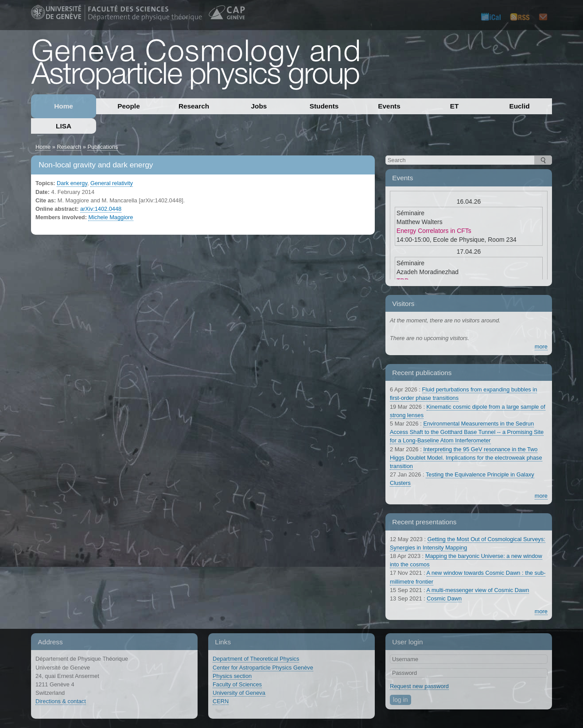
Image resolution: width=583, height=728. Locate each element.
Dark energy (72, 183)
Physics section (232, 676)
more (541, 347)
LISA (64, 126)
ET (455, 106)
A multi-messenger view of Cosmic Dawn (478, 590)
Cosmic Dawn (444, 598)
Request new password (419, 686)
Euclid (519, 106)
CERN (221, 701)
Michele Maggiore (111, 217)
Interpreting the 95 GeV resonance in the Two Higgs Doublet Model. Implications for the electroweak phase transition (466, 458)
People (128, 106)
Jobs (259, 106)
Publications (103, 147)
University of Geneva (239, 693)
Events (389, 106)
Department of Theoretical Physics (256, 659)
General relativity (112, 183)
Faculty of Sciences (237, 684)
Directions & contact (61, 701)
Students (324, 106)
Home (64, 106)
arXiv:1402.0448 (101, 209)
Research (194, 106)
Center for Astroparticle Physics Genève (263, 668)
